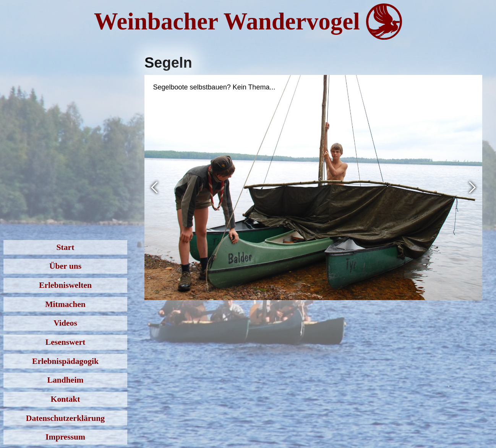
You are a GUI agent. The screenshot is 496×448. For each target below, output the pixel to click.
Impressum (65, 437)
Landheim (66, 380)
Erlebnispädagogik (65, 361)
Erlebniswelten (65, 285)
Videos (65, 323)
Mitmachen (65, 304)
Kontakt (66, 399)
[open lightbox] (313, 187)
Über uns (65, 266)
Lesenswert (65, 342)
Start (66, 247)
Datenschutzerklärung (65, 418)
